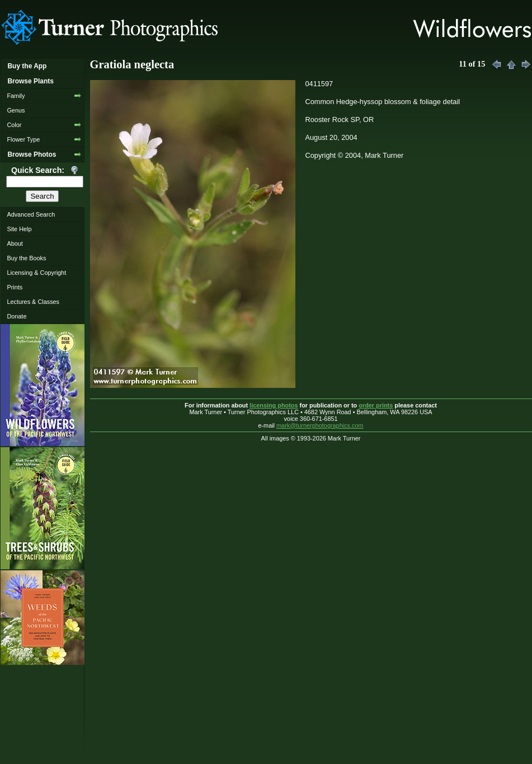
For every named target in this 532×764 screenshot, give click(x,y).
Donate (17, 316)
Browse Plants (30, 81)
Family (16, 96)
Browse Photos (32, 154)
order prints (376, 405)
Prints (15, 287)
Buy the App (27, 66)
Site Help (19, 229)
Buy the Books (26, 258)
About (15, 243)
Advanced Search (31, 214)
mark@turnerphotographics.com (320, 425)
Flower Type (23, 139)
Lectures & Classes (33, 302)
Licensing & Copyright (36, 273)
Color (14, 125)
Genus (16, 110)
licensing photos (274, 405)
